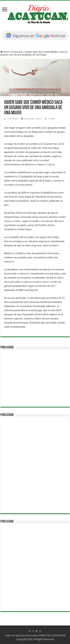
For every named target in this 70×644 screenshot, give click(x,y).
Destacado (17, 52)
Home (5, 52)
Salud (39, 119)
